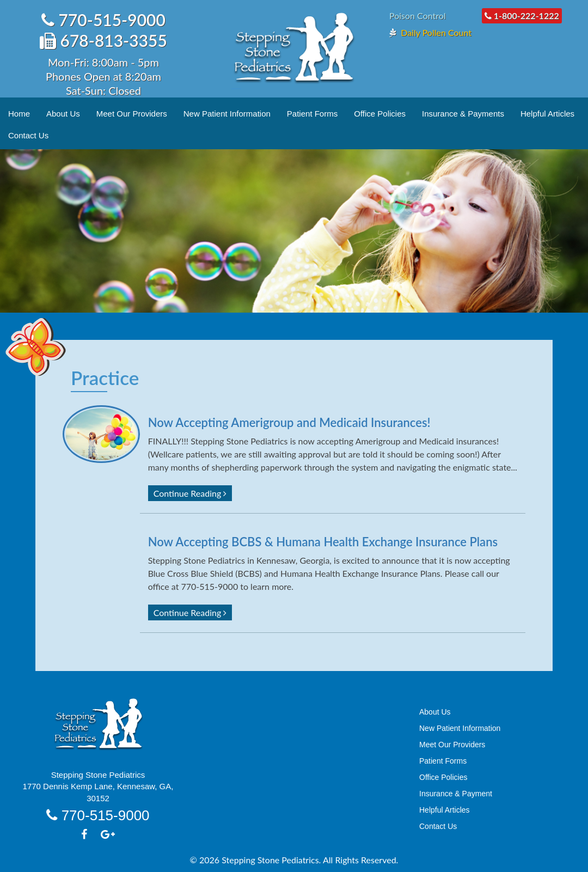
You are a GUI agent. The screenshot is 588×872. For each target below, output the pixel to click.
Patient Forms (312, 114)
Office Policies (380, 114)
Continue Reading (190, 493)
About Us (63, 114)
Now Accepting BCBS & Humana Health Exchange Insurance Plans (323, 542)
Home (19, 114)
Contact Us (28, 135)
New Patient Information (227, 114)
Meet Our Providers (132, 114)
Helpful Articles (547, 114)
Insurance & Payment (456, 794)
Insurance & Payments (463, 114)
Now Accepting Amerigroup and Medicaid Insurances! (289, 422)
